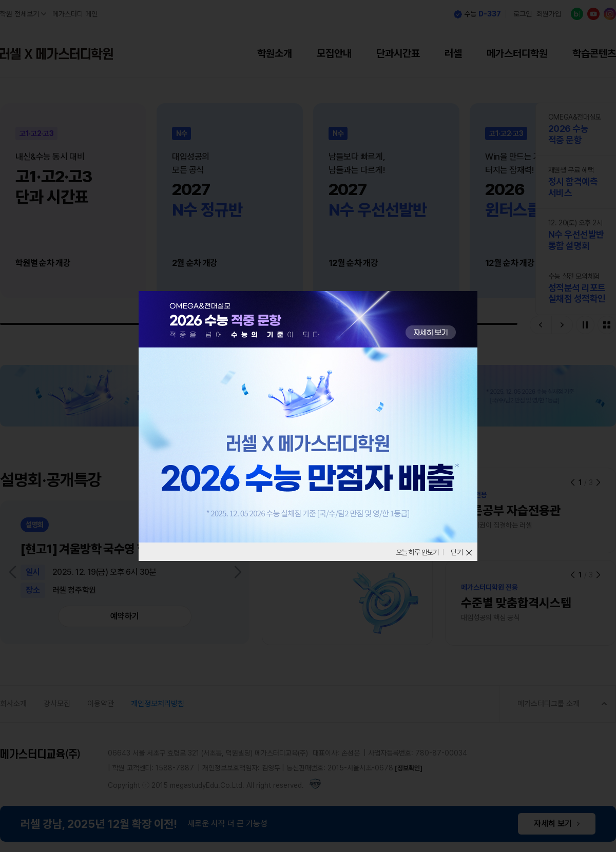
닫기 (457, 552)
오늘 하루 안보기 (413, 552)
